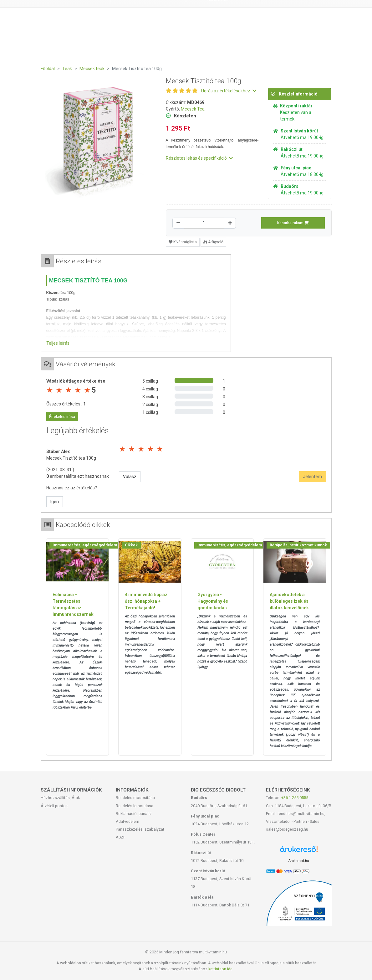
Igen (55, 502)
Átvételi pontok (54, 806)
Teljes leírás (58, 343)
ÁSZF (121, 837)
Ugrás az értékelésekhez (229, 91)
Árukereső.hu (299, 861)
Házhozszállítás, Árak (60, 798)
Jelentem (312, 477)
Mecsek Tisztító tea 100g (71, 458)
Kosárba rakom (293, 223)
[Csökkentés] (178, 223)
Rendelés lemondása (135, 806)
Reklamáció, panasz (134, 814)
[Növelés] (230, 223)
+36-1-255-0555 (295, 798)
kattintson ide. (221, 969)
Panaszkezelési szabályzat (140, 829)
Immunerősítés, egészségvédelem (85, 545)
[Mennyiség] (204, 223)
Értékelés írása (62, 417)
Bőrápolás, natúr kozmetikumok (298, 545)
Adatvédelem (127, 821)
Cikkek (131, 545)
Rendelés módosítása (135, 798)
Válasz (130, 477)
